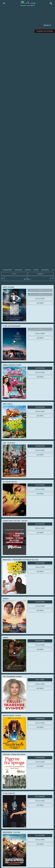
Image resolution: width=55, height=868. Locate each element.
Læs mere (40, 303)
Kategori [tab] (40, 274)
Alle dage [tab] (27, 278)
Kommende (18, 270)
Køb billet (47, 25)
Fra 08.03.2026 (40, 719)
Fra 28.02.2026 (40, 407)
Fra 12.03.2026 (40, 797)
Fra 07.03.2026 (40, 368)
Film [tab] (14, 274)
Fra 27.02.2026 (40, 524)
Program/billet (7, 270)
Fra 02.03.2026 (40, 563)
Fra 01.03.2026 (40, 485)
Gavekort (28, 270)
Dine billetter (45, 270)
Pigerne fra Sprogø (45, 31)
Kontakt (36, 270)
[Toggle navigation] (4, 3)
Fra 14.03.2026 (40, 835)
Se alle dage (40, 299)
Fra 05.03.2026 (40, 602)
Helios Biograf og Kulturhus (27, 3)
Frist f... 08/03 (40, 680)
